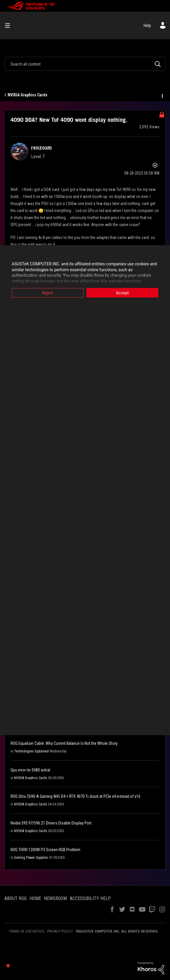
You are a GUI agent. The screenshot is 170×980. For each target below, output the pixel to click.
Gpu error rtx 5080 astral (30, 770)
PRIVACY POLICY (60, 931)
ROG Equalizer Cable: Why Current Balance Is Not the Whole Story (64, 743)
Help (147, 25)
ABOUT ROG (16, 898)
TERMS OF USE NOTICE (27, 931)
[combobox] (85, 64)
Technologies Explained (31, 751)
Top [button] (8, 966)
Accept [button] (123, 293)
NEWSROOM (55, 898)
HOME (35, 898)
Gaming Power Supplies (31, 858)
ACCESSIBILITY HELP (90, 898)
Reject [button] (48, 293)
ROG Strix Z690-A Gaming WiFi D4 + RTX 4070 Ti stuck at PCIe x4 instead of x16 (75, 796)
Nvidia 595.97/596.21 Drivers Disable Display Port (51, 823)
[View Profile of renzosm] (41, 148)
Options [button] (162, 95)
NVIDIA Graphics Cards (28, 95)
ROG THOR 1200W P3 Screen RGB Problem (45, 850)
